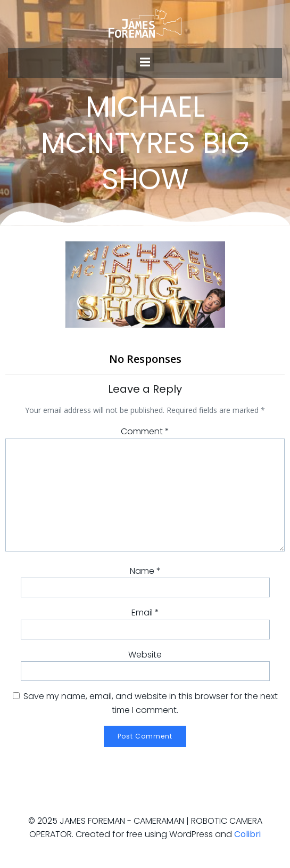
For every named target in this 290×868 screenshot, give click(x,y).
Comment (145, 431)
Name (145, 571)
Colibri (247, 834)
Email (145, 613)
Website (145, 655)
